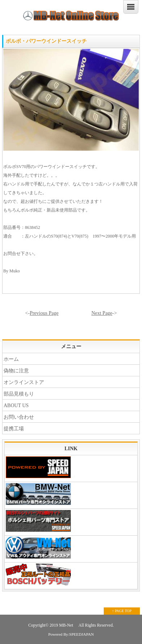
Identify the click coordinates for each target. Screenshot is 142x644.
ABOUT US (16, 405)
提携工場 (14, 429)
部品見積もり (19, 394)
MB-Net (67, 625)
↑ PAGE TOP (122, 611)
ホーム (11, 359)
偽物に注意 (16, 371)
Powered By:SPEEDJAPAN (71, 634)
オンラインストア (24, 382)
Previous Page (44, 313)
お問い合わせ (19, 417)
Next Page (102, 313)
